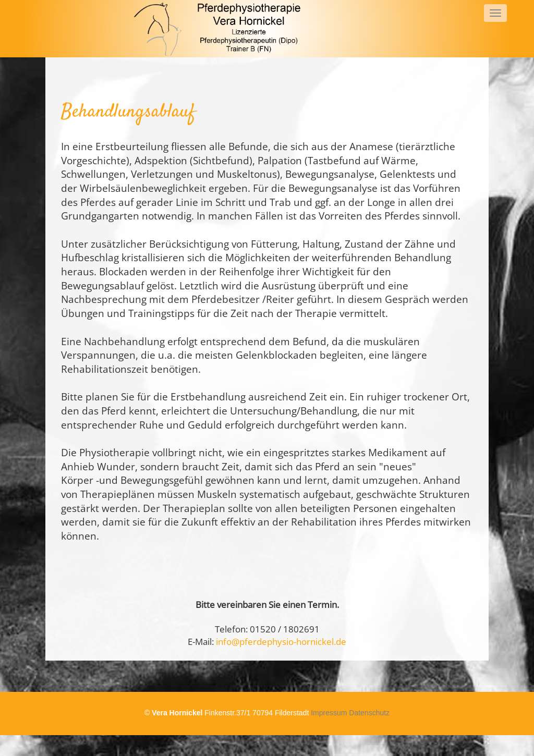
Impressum (329, 713)
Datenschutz (369, 713)
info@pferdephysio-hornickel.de (281, 642)
